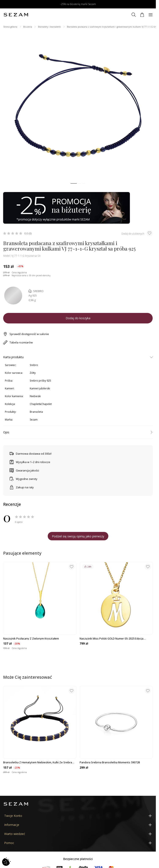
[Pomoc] (78, 843)
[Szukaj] (134, 15)
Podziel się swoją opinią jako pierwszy (78, 536)
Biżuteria (28, 27)
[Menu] (151, 15)
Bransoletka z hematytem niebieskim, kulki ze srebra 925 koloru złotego (38, 762)
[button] (74, 184)
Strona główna (10, 27)
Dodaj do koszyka (78, 318)
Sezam (34, 420)
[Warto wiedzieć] (78, 834)
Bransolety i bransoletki (50, 27)
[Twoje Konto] (78, 816)
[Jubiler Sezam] (16, 15)
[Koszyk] (142, 15)
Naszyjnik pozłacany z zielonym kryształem (31, 638)
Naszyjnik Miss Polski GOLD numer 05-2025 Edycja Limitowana (111, 638)
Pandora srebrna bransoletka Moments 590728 (110, 762)
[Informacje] (78, 825)
